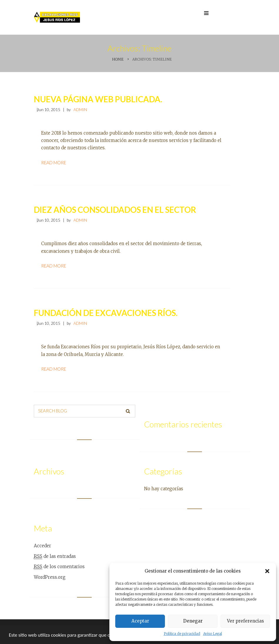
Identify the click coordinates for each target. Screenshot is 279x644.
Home (118, 59)
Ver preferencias (245, 621)
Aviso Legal (213, 634)
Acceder (42, 546)
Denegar (193, 621)
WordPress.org (50, 577)
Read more (54, 163)
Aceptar (140, 621)
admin (80, 110)
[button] (267, 571)
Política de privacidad (182, 634)
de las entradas (55, 556)
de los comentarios (59, 567)
